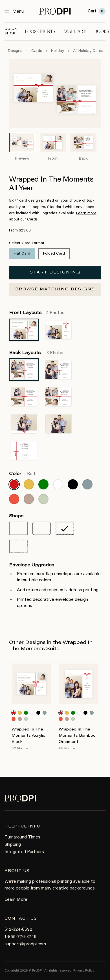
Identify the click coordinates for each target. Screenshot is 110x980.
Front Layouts (37, 313)
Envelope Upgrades (32, 565)
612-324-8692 (18, 930)
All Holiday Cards (88, 51)
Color (22, 474)
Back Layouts (37, 353)
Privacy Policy (84, 971)
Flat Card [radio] (22, 254)
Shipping (13, 845)
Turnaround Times (22, 837)
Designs (15, 51)
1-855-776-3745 (20, 937)
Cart (97, 11)
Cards (37, 51)
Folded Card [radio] (54, 254)
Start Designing (55, 273)
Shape (16, 516)
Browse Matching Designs (55, 290)
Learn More (16, 900)
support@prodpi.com (25, 944)
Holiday (58, 51)
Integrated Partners (24, 852)
